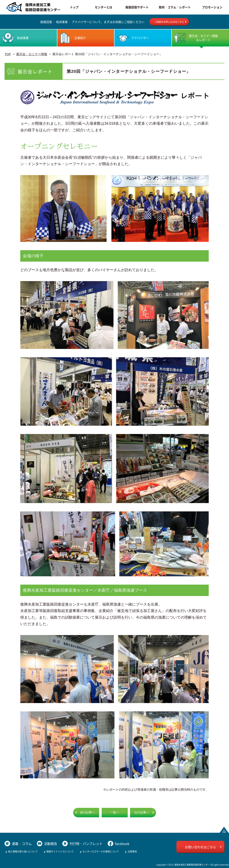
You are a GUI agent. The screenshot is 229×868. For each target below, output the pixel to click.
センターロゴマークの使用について (101, 851)
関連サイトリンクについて (60, 851)
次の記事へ (142, 813)
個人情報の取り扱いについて (23, 851)
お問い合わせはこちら (200, 847)
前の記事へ (87, 813)
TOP (8, 54)
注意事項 (132, 851)
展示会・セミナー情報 (32, 54)
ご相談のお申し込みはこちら (169, 22)
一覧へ (114, 813)
